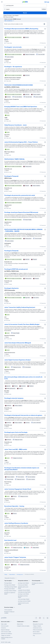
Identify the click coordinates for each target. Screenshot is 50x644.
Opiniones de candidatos (6, 634)
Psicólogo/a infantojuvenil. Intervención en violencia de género (23, 415)
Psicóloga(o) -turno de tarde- (13, 47)
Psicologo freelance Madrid (10, 591)
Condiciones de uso (37, 628)
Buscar (25, 13)
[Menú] (2, 2)
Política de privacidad (38, 630)
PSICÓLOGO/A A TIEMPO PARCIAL (14, 159)
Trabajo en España (37, 626)
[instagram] (40, 618)
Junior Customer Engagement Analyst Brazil (18, 489)
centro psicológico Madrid (24, 599)
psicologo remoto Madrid (23, 583)
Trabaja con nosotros (6, 636)
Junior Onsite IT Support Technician (15, 557)
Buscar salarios (36, 632)
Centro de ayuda (5, 626)
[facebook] (36, 618)
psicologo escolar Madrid (23, 594)
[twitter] (44, 618)
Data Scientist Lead (10, 540)
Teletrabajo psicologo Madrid (11, 587)
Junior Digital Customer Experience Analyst (17, 360)
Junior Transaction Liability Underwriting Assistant (20, 307)
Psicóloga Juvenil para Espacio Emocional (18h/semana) (21, 212)
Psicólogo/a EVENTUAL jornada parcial (16, 269)
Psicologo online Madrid (9, 589)
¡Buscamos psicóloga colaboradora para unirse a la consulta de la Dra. (23, 378)
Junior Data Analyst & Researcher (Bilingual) (18, 343)
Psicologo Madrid (8, 583)
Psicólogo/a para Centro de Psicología (16, 432)
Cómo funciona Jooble (6, 632)
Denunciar (43, 43)
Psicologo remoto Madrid (10, 585)
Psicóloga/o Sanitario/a (11, 288)
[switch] (45, 24)
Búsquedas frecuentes (11, 578)
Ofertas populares (8, 610)
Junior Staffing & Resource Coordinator (16, 523)
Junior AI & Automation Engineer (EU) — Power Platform (21, 142)
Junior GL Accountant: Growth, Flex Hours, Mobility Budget (22, 324)
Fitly (34, 636)
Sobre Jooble (4, 624)
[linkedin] (48, 618)
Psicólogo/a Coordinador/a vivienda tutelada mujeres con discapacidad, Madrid (22, 469)
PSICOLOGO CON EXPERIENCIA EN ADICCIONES (19, 85)
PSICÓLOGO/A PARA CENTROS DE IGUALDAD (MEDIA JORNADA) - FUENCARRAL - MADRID (23, 230)
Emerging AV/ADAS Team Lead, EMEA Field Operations (21, 107)
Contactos (3, 628)
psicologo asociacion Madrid (24, 601)
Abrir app (47, 2)
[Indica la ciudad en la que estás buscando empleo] (25, 9)
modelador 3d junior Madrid (24, 590)
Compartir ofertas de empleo (23, 626)
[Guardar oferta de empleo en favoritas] (45, 29)
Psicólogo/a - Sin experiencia (13, 67)
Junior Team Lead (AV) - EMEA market (16, 449)
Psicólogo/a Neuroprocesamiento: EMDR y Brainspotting (21, 29)
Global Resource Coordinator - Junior (16, 125)
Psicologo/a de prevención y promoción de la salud (20, 195)
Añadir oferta (20, 624)
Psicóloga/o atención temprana (14, 398)
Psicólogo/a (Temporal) (11, 176)
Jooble (9, 642)
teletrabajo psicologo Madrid (24, 592)
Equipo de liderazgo (5, 630)
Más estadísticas (9, 21)
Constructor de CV (37, 634)
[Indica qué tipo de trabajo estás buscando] (25, 5)
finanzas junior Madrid (23, 585)
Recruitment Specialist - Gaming (14, 506)
